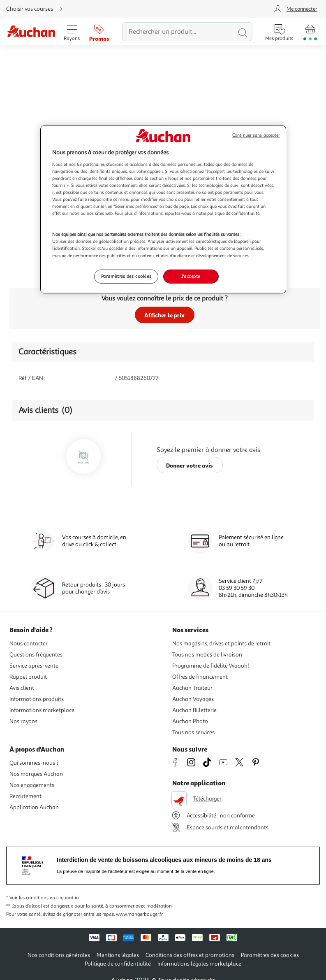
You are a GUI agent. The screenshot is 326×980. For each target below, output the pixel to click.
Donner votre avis (190, 465)
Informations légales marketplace (199, 964)
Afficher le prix (164, 315)
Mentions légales (118, 955)
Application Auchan (34, 807)
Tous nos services (193, 732)
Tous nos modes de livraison (207, 655)
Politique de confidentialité (118, 964)
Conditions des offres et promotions (190, 955)
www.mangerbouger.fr (139, 914)
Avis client (22, 688)
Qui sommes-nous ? (34, 763)
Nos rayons (23, 721)
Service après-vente (34, 666)
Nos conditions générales (59, 955)
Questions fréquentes (36, 655)
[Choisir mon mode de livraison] (38, 9)
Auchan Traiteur (192, 688)
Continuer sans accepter (256, 135)
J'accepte (191, 276)
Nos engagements (32, 785)
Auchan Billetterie (194, 710)
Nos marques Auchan (36, 774)
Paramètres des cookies (270, 955)
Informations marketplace (42, 710)
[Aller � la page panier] (310, 32)
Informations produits (37, 699)
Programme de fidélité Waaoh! (211, 666)
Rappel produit (28, 677)
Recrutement (25, 796)
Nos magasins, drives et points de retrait (221, 644)
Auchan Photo (190, 721)
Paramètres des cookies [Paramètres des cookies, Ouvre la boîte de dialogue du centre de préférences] (126, 276)
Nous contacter (29, 644)
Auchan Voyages (193, 699)
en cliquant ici (65, 898)
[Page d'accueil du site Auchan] (31, 32)
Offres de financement (200, 677)
